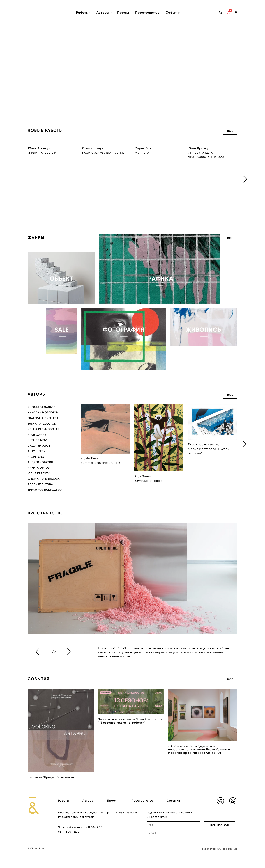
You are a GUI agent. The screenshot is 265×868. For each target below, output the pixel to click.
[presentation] (245, 179)
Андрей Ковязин (40, 462)
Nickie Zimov (37, 440)
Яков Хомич (37, 435)
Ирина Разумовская (44, 429)
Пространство (147, 13)
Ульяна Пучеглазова (44, 479)
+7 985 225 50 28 (127, 812)
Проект (123, 13)
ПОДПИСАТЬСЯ (220, 825)
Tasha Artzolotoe (42, 424)
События (173, 13)
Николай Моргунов (43, 413)
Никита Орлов (39, 468)
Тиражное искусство (45, 490)
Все (230, 131)
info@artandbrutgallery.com (76, 817)
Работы (64, 801)
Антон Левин (38, 451)
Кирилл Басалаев (41, 407)
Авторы (88, 801)
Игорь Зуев (36, 457)
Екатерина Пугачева (43, 418)
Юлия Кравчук (39, 473)
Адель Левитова (40, 484)
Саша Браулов (39, 446)
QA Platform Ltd (227, 849)
